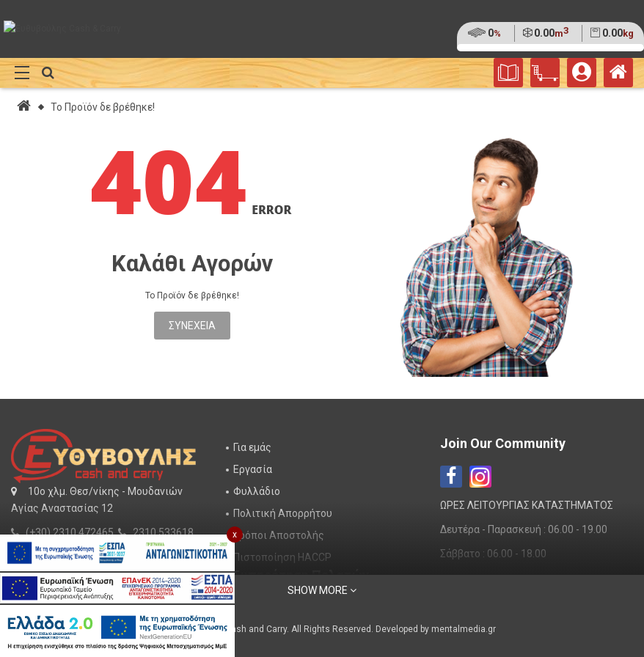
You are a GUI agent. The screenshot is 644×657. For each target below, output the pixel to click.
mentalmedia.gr (464, 629)
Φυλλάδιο (257, 491)
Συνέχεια (192, 326)
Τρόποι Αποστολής (279, 535)
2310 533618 (163, 532)
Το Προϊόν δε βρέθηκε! (103, 107)
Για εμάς (252, 447)
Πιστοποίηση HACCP (282, 557)
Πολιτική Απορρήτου (283, 513)
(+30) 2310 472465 (70, 532)
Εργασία (253, 469)
